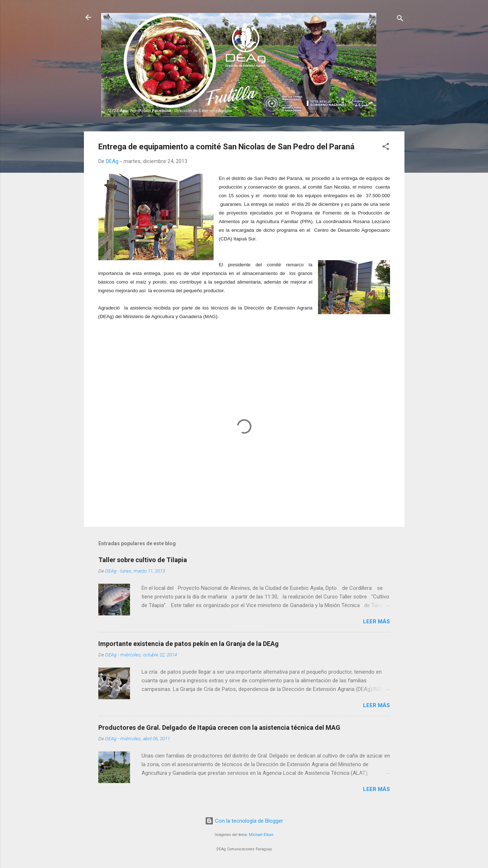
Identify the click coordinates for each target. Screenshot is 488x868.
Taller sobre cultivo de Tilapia (143, 560)
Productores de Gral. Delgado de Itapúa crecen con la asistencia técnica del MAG (219, 727)
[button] (386, 148)
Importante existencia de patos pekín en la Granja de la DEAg (189, 644)
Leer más (377, 621)
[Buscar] (400, 20)
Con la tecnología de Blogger (244, 821)
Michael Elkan (261, 835)
